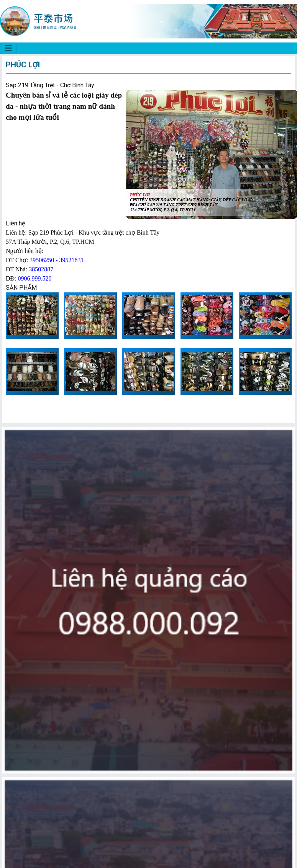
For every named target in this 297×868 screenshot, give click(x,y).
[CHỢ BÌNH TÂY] (8, 48)
